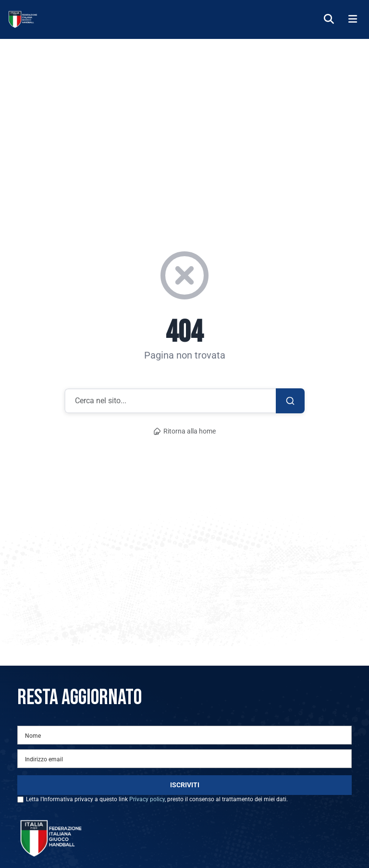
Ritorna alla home (184, 431)
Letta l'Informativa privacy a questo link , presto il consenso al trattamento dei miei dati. (157, 799)
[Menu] (353, 19)
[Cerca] (329, 19)
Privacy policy (147, 799)
